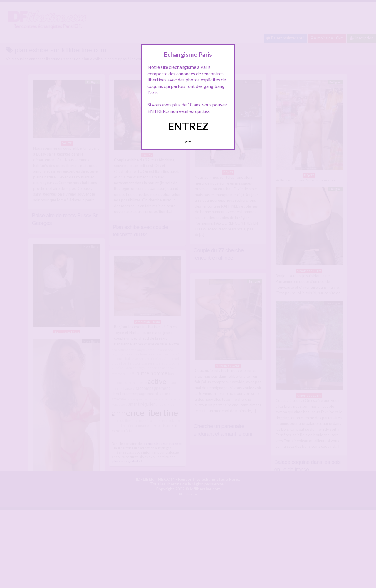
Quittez (188, 141)
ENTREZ (188, 126)
